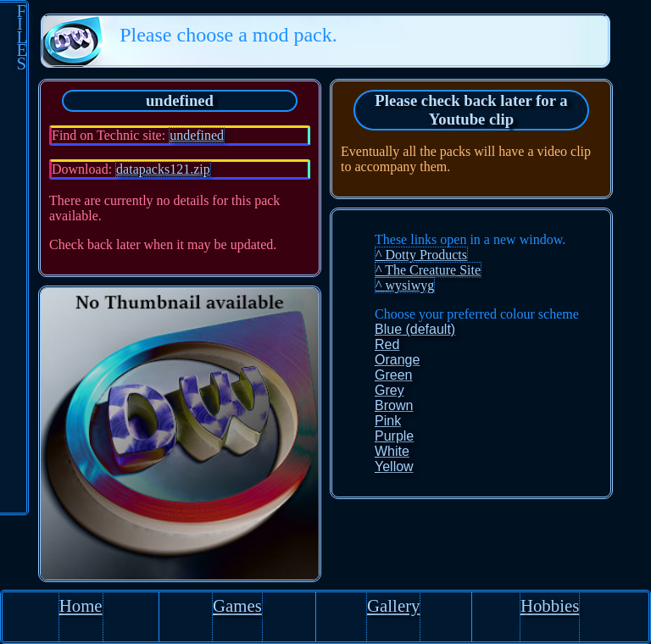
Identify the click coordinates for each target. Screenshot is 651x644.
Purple (394, 436)
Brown (394, 405)
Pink (388, 421)
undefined (197, 135)
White (392, 451)
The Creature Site (433, 270)
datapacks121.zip (163, 169)
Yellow (394, 466)
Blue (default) (415, 329)
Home (81, 605)
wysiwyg (410, 285)
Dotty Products (426, 255)
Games (237, 605)
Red (387, 344)
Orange (397, 360)
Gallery (393, 605)
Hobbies (550, 605)
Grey (389, 390)
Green (393, 375)
